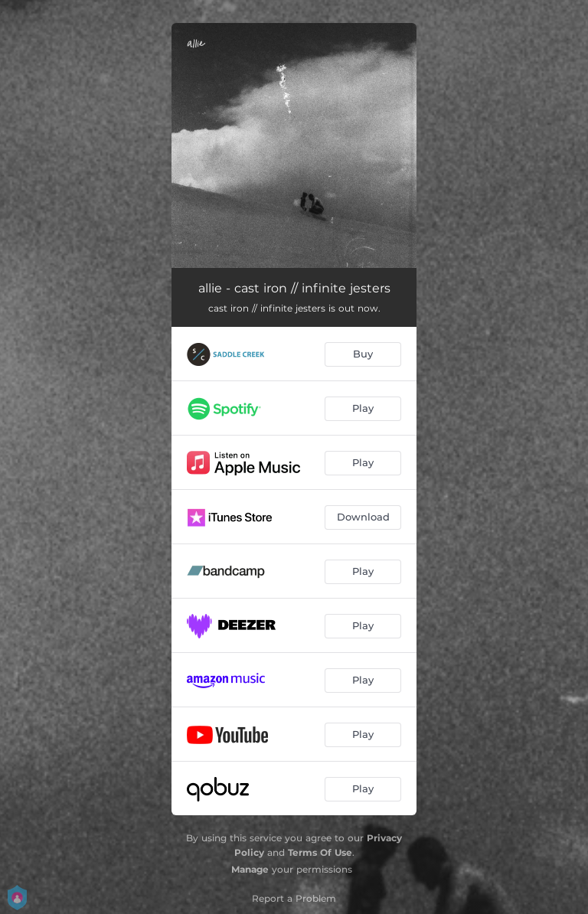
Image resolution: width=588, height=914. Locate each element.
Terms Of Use (320, 852)
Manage (250, 869)
